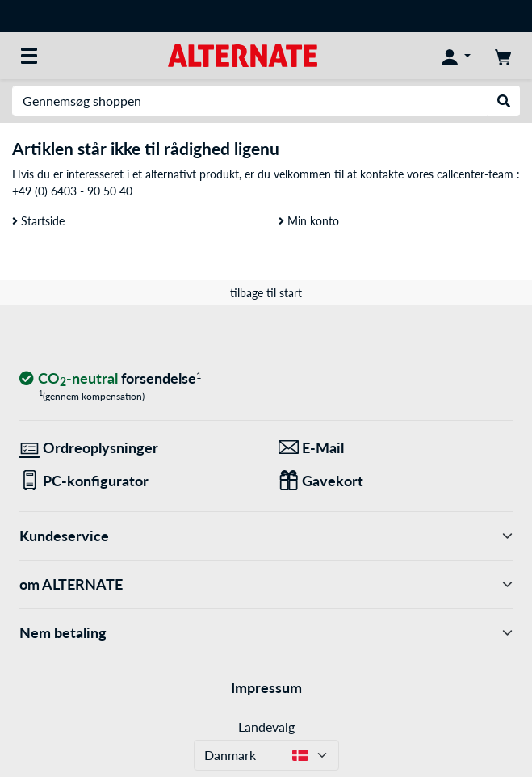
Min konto (309, 221)
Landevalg (266, 727)
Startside (38, 221)
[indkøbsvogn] (503, 56)
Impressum (266, 687)
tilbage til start (266, 293)
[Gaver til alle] (396, 481)
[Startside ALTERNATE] (243, 55)
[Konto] (456, 56)
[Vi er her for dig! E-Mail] (396, 448)
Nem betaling (266, 633)
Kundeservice (266, 536)
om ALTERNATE (266, 584)
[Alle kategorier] (29, 56)
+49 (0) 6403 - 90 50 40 (72, 191)
